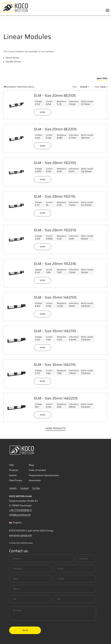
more (43, 112)
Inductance (74, 101)
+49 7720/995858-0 (20, 510)
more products (55, 428)
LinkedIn (13, 488)
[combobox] (16, 523)
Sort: (75, 87)
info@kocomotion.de (20, 515)
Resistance (62, 101)
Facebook (24, 488)
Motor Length (87, 101)
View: (97, 87)
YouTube (36, 488)
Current (49, 101)
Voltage (38, 101)
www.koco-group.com (21, 535)
